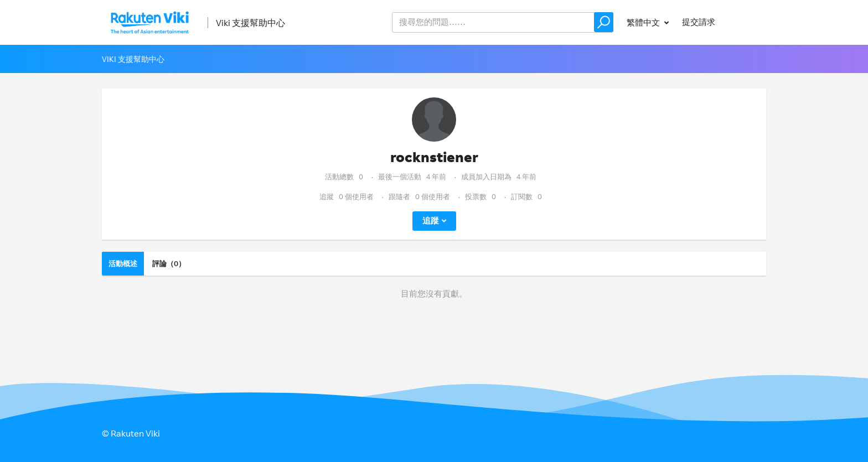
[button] (604, 22)
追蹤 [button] (431, 220)
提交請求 (699, 22)
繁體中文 (644, 22)
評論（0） (169, 263)
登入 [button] (747, 22)
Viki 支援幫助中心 (250, 23)
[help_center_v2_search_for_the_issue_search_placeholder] (503, 22)
